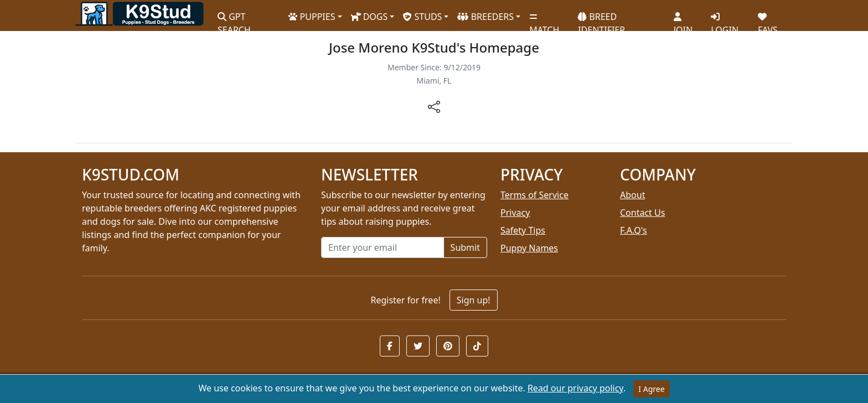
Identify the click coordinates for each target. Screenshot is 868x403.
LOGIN (725, 19)
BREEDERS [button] (485, 17)
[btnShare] (434, 106)
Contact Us (642, 213)
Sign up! (474, 300)
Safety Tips (523, 230)
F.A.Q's (634, 230)
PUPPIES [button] (312, 17)
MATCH (544, 19)
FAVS (768, 19)
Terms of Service (534, 195)
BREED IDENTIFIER (601, 19)
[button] (390, 346)
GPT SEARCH (234, 19)
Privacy (515, 213)
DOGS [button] (370, 17)
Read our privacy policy (575, 388)
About (632, 195)
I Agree (651, 389)
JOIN (683, 19)
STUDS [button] (422, 17)
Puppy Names (529, 248)
